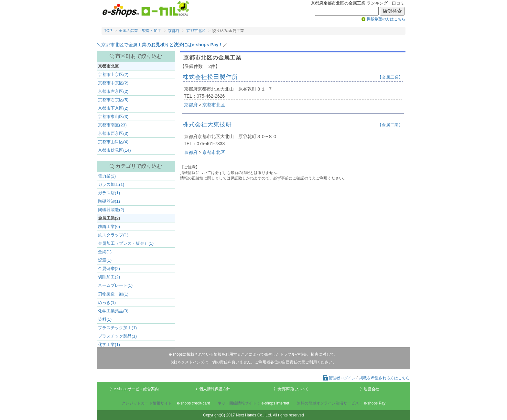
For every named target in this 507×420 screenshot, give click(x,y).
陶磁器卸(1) (109, 201)
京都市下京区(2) (113, 108)
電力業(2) (107, 176)
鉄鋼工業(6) (109, 226)
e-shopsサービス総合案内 (136, 389)
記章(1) (105, 260)
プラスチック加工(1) (117, 328)
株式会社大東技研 (207, 124)
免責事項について (293, 389)
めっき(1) (107, 302)
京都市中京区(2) (113, 83)
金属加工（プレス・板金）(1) (126, 243)
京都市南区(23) (112, 125)
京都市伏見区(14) (114, 150)
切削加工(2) (109, 277)
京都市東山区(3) (113, 117)
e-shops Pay (375, 403)
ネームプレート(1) (115, 285)
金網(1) (105, 252)
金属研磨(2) (109, 269)
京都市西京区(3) (113, 133)
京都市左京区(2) (113, 91)
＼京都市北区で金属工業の (160, 45)
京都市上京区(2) (113, 75)
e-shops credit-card (194, 403)
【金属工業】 (390, 77)
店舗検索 (392, 11)
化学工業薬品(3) (113, 311)
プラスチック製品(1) (117, 336)
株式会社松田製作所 (210, 77)
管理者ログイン (339, 378)
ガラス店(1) (109, 193)
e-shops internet (275, 403)
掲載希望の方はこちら (386, 19)
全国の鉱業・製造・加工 (140, 31)
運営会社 (372, 389)
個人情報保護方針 (215, 389)
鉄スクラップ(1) (113, 235)
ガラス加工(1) (111, 184)
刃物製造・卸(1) (113, 294)
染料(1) (105, 319)
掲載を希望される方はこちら (384, 378)
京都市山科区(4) (113, 142)
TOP (108, 31)
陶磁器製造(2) (111, 210)
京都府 (174, 31)
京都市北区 (196, 31)
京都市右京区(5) (113, 100)
